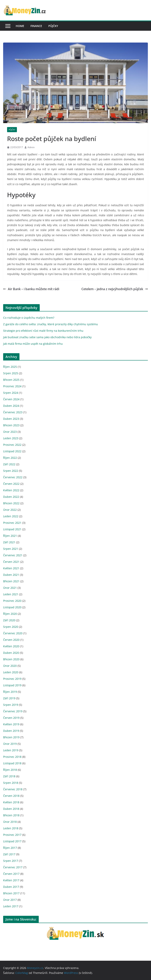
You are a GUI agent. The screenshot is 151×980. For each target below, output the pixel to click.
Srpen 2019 (11, 705)
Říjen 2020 (10, 614)
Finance (36, 26)
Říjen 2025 (10, 367)
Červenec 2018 (13, 789)
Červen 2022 (11, 484)
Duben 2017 (11, 887)
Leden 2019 (11, 750)
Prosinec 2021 (12, 523)
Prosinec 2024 (12, 386)
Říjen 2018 (10, 770)
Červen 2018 (11, 796)
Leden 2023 (11, 438)
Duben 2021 (11, 575)
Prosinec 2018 (12, 757)
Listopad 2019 (12, 685)
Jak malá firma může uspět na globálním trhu (33, 344)
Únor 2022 (10, 510)
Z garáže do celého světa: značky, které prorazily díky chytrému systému (51, 324)
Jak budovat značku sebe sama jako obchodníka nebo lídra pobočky (47, 337)
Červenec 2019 (13, 711)
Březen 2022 (11, 503)
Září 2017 (9, 854)
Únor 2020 (10, 666)
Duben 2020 (11, 653)
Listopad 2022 (12, 451)
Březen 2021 (11, 581)
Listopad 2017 (12, 841)
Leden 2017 (11, 906)
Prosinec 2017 (12, 835)
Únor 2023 (10, 432)
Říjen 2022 (10, 458)
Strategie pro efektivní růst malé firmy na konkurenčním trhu (43, 331)
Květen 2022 (11, 490)
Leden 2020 (11, 672)
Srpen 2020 (11, 627)
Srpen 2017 (11, 861)
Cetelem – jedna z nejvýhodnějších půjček (115, 289)
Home (20, 26)
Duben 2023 (11, 419)
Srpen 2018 (11, 783)
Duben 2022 (11, 497)
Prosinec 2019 (12, 679)
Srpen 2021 (11, 549)
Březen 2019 (11, 737)
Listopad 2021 (12, 529)
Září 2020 (9, 620)
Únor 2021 (10, 588)
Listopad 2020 (12, 607)
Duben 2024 (11, 406)
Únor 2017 (10, 900)
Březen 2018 (11, 815)
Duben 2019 (11, 731)
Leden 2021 (11, 594)
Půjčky (53, 26)
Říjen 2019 (10, 692)
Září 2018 (9, 776)
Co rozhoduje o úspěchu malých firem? (29, 318)
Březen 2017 (11, 893)
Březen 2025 (11, 380)
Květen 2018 (11, 802)
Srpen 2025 (11, 373)
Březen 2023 (11, 425)
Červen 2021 (11, 562)
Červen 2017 (11, 874)
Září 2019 (9, 698)
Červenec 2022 (13, 477)
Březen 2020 (11, 659)
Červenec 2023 (13, 412)
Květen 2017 (11, 880)
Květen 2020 (11, 646)
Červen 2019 (11, 718)
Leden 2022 (11, 516)
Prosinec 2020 (12, 601)
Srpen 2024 (11, 393)
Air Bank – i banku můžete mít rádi (31, 289)
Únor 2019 (10, 744)
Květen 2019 (11, 724)
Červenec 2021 (13, 555)
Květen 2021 (11, 568)
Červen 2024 (11, 399)
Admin (31, 147)
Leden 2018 (11, 828)
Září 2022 (9, 464)
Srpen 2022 (11, 471)
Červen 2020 (11, 640)
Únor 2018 (10, 822)
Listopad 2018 (12, 763)
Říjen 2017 (10, 848)
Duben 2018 (11, 809)
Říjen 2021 (10, 536)
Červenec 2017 (13, 867)
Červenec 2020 (13, 633)
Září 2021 (9, 542)
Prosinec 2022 (12, 445)
